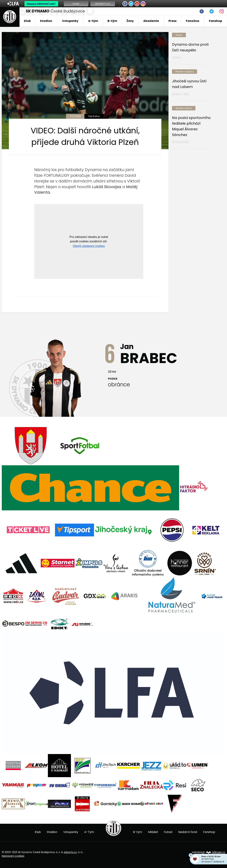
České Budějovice (55, 11)
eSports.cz (70, 852)
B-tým (112, 21)
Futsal (168, 832)
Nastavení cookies (13, 856)
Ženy (130, 21)
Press (172, 21)
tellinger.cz (219, 852)
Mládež (153, 832)
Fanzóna (193, 21)
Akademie (151, 21)
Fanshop (215, 21)
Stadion (46, 21)
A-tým (93, 21)
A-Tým (89, 832)
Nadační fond (188, 832)
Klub (27, 21)
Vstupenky (70, 21)
